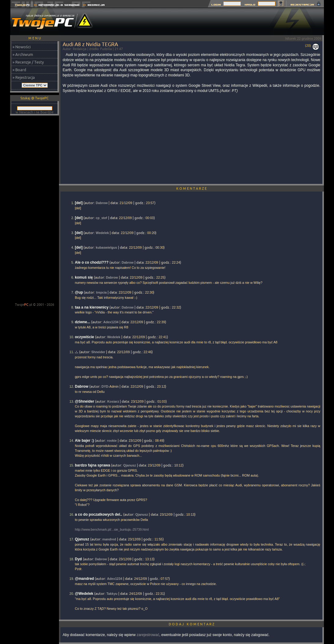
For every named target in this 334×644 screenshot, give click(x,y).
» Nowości (22, 47)
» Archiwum (23, 54)
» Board (19, 70)
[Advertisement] (213, 21)
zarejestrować (148, 635)
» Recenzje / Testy (28, 62)
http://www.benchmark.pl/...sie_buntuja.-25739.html (112, 529)
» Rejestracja (24, 77)
